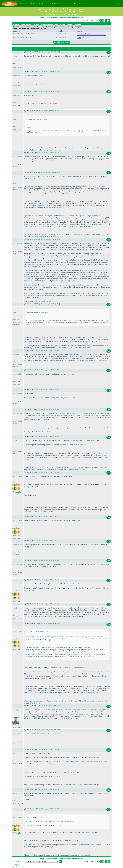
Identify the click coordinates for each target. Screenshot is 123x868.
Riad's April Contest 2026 (49, 12)
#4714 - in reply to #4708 (47, 304)
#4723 (57, 540)
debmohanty (17, 476)
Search (65, 4)
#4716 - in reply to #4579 (46, 370)
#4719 (57, 436)
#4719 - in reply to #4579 (46, 436)
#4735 (57, 789)
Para (14, 119)
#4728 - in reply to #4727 (46, 604)
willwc (15, 56)
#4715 (57, 350)
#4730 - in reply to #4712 (47, 623)
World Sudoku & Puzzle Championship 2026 (62, 14)
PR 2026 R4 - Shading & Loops (50, 9)
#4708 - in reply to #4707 (46, 152)
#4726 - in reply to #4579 (46, 560)
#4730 (58, 623)
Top (109, 52)
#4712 (58, 239)
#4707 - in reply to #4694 (46, 111)
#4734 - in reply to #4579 (46, 749)
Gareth (15, 176)
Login (118, 4)
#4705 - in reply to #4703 (46, 71)
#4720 (57, 472)
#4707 (57, 111)
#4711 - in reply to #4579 (47, 172)
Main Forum (24, 4)
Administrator (61, 33)
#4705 (57, 71)
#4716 (57, 370)
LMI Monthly (55, 4)
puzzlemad (16, 354)
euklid (15, 793)
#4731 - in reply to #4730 (47, 706)
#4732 (58, 730)
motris (15, 608)
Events (73, 4)
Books (81, 4)
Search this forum (20, 864)
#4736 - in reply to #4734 (46, 809)
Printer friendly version (21, 867)
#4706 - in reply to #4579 (46, 91)
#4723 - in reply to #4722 (46, 540)
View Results (65, 42)
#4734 (57, 749)
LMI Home (34, 4)
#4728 (57, 604)
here (79, 520)
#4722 (57, 516)
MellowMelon (17, 157)
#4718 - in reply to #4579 (46, 409)
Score (75, 9)
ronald (15, 440)
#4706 (57, 91)
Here (99, 413)
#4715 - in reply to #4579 (46, 350)
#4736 (57, 809)
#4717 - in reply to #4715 (46, 389)
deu (14, 753)
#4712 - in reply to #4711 (47, 239)
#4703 (58, 52)
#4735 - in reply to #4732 (46, 789)
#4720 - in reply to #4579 (46, 472)
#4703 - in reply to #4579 (47, 52)
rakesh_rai (16, 710)
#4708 (57, 152)
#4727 (57, 580)
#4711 (58, 172)
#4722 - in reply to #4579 (46, 516)
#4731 (58, 706)
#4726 (57, 560)
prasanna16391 (18, 374)
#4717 (57, 389)
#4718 (57, 409)
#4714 (58, 304)
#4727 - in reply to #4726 (46, 580)
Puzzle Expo (43, 4)
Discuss (81, 9)
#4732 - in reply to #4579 (47, 730)
